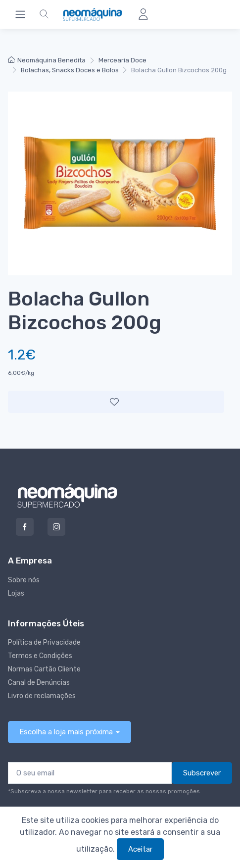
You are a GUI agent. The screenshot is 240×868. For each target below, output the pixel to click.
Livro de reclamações (42, 696)
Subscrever (202, 773)
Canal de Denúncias (39, 683)
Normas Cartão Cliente (44, 669)
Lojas (16, 593)
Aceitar (140, 849)
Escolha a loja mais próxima (66, 732)
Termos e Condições (40, 656)
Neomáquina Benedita (47, 60)
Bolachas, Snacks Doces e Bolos (70, 70)
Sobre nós (24, 580)
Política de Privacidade (44, 642)
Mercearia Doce (122, 60)
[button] (44, 14)
